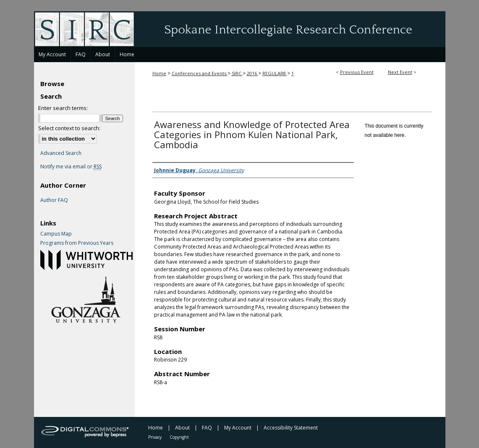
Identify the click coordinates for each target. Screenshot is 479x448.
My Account (238, 428)
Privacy (155, 437)
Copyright (179, 437)
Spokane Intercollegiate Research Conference (240, 29)
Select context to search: (69, 128)
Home (159, 73)
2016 (253, 73)
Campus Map (56, 234)
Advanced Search (61, 153)
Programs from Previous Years (77, 243)
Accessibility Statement (291, 428)
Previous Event (357, 72)
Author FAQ (54, 200)
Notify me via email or (71, 167)
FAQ (207, 428)
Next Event (400, 72)
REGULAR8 (275, 73)
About (182, 428)
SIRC (237, 73)
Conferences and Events (200, 73)
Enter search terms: (63, 108)
